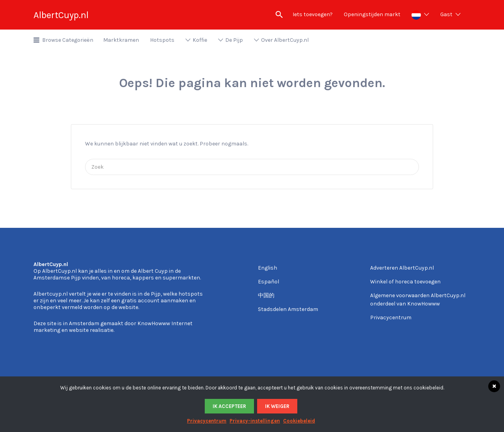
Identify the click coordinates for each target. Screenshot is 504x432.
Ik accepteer (229, 406)
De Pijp (234, 40)
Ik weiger (277, 406)
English (268, 268)
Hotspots (162, 40)
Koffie (200, 40)
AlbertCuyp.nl (61, 15)
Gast (446, 14)
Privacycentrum (391, 317)
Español (269, 282)
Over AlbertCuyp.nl (285, 40)
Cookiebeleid (299, 421)
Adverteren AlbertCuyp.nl (402, 268)
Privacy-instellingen (255, 421)
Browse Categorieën (68, 40)
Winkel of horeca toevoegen (405, 282)
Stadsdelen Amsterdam (288, 309)
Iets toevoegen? (313, 14)
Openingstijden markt (372, 14)
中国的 (266, 295)
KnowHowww (154, 323)
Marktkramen (121, 40)
